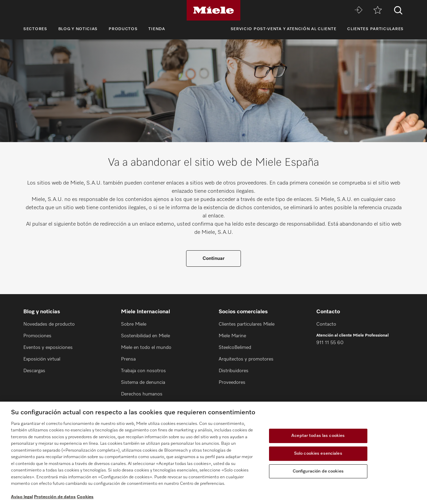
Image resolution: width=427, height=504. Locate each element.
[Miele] (213, 10)
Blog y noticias (78, 29)
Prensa (128, 359)
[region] (213, 453)
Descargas (34, 371)
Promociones (37, 336)
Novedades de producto (49, 324)
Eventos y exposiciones (48, 348)
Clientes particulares (375, 29)
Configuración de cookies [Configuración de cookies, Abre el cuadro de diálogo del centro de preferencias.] (318, 471)
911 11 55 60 (330, 343)
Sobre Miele (134, 324)
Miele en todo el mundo (146, 348)
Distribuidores (234, 371)
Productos (123, 29)
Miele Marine (232, 336)
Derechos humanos (142, 394)
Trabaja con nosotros (143, 371)
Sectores (35, 29)
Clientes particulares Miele (247, 324)
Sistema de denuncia (143, 382)
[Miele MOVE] (358, 10)
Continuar (213, 259)
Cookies (85, 497)
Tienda (157, 29)
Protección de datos (55, 497)
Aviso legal (22, 497)
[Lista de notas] (378, 10)
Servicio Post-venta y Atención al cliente (284, 29)
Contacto (326, 324)
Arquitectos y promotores (246, 359)
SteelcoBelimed (235, 348)
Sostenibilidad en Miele (145, 336)
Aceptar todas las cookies (318, 436)
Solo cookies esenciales (318, 453)
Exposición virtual (42, 359)
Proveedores (232, 382)
